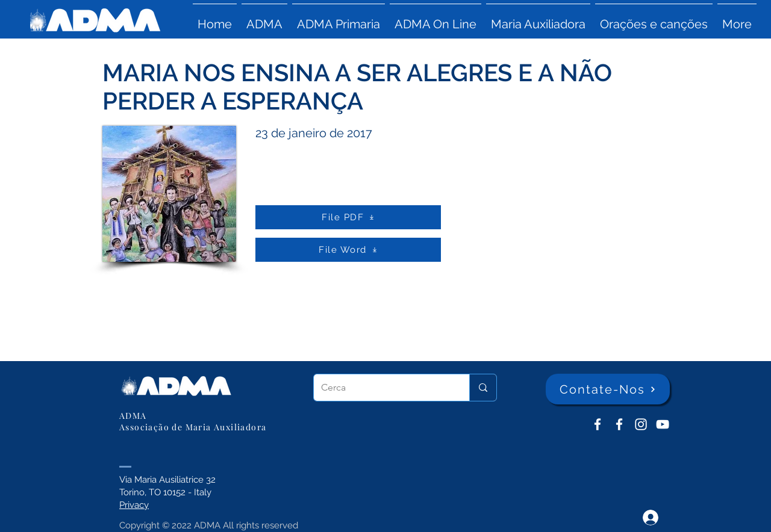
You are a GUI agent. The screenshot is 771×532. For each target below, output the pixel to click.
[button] (264, 19)
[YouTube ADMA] (663, 424)
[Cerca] (382, 388)
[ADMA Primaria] (619, 424)
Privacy (134, 505)
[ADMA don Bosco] (598, 424)
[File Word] (348, 250)
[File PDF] (348, 217)
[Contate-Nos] (608, 389)
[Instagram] (641, 424)
